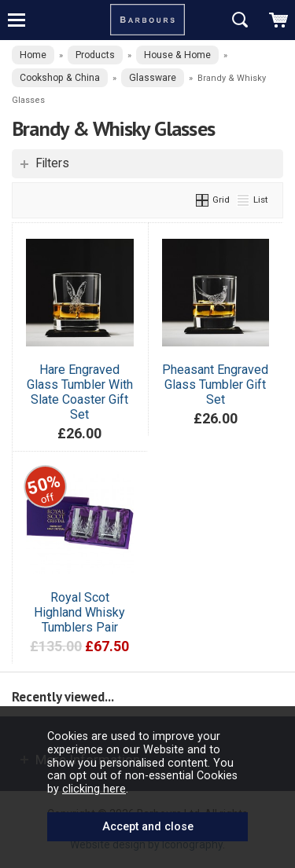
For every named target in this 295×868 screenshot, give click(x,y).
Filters (52, 163)
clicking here (94, 789)
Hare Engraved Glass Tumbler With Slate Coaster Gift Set (80, 392)
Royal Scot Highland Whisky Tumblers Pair (79, 612)
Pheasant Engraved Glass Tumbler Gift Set (215, 385)
